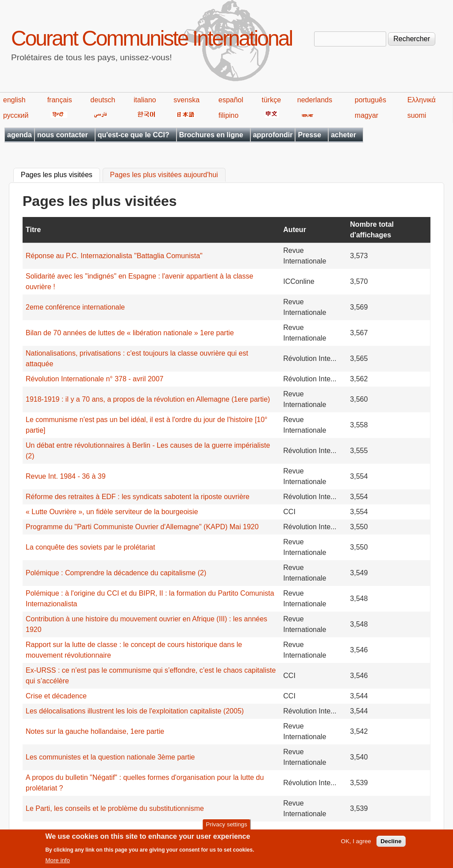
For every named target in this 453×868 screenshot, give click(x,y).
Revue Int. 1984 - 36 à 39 (66, 476)
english (14, 100)
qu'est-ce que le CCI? (134, 135)
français (60, 100)
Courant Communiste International (152, 38)
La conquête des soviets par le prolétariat (90, 547)
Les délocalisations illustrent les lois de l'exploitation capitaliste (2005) (135, 711)
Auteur (295, 230)
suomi (417, 115)
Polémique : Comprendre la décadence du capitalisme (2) (116, 573)
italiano (145, 100)
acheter (344, 135)
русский (16, 115)
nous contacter (63, 135)
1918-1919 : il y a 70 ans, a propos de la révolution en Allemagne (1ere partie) (148, 399)
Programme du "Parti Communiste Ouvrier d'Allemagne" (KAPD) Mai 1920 (142, 527)
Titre (33, 230)
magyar (367, 115)
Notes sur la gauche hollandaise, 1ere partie (95, 731)
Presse (309, 135)
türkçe (271, 100)
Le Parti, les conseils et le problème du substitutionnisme (115, 808)
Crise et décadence (56, 696)
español (231, 100)
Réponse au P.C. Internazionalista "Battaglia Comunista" (114, 256)
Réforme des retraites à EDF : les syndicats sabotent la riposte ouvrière (138, 497)
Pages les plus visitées (60, 174)
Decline (391, 845)
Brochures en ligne (211, 135)
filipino (228, 115)
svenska (186, 100)
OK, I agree (356, 845)
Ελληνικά (422, 100)
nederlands (315, 100)
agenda (19, 135)
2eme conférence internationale (75, 307)
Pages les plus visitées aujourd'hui (164, 175)
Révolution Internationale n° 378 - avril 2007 (94, 379)
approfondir (273, 135)
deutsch (103, 100)
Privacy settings (226, 828)
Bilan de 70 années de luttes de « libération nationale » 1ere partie (130, 333)
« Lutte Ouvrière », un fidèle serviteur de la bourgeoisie (112, 512)
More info (58, 864)
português (370, 100)
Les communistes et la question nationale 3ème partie (110, 757)
